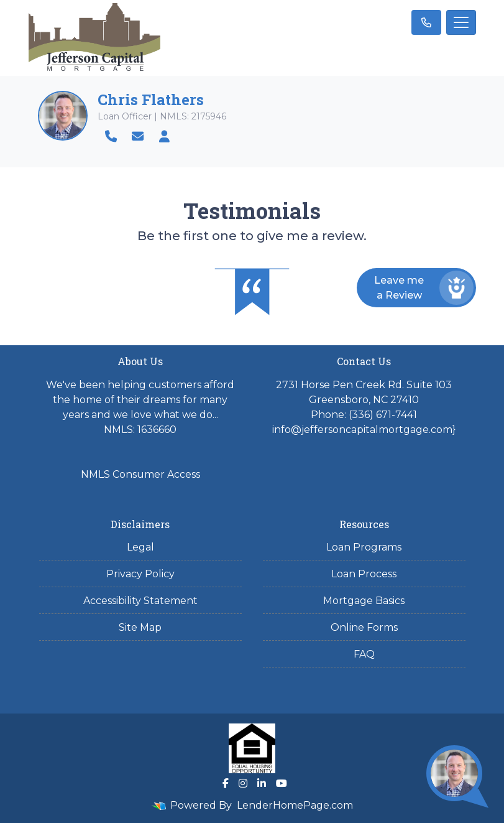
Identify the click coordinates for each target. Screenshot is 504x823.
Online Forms (364, 627)
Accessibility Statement (140, 601)
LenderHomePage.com (295, 805)
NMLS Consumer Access (140, 474)
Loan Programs (364, 547)
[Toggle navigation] (461, 22)
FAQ (364, 654)
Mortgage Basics (364, 601)
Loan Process (364, 574)
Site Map (140, 627)
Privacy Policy (140, 574)
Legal (140, 547)
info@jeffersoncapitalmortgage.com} (364, 430)
